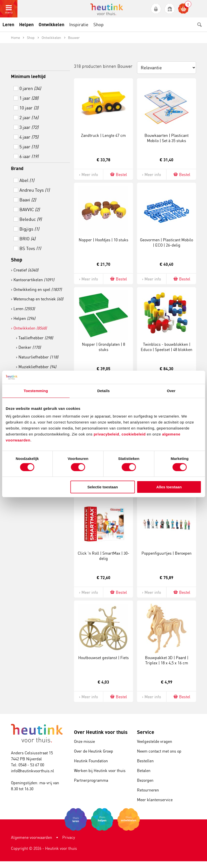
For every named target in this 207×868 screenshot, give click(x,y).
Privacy (69, 837)
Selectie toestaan (103, 487)
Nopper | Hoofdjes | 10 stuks (103, 240)
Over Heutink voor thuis (101, 732)
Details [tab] (104, 391)
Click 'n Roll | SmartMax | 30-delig (103, 556)
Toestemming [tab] (36, 391)
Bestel (118, 174)
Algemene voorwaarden (32, 837)
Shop (17, 260)
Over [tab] (171, 391)
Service (146, 732)
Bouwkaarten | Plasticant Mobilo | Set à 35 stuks (167, 138)
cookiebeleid (134, 434)
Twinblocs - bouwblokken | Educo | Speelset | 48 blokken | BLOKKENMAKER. (167, 349)
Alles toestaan (169, 487)
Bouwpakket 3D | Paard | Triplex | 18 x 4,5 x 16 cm (167, 660)
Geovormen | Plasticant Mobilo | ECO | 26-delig (167, 242)
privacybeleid (106, 434)
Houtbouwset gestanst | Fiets (103, 658)
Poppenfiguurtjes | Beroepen (167, 553)
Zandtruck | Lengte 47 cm (103, 135)
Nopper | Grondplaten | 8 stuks (103, 347)
